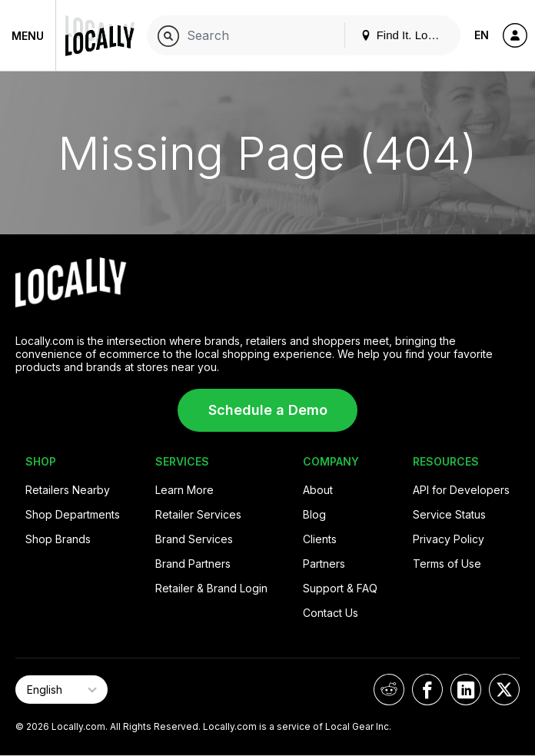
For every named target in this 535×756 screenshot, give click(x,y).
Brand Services (194, 539)
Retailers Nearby (68, 490)
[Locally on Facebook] (427, 690)
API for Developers (461, 490)
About (318, 490)
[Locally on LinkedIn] (466, 690)
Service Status (449, 514)
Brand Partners (193, 564)
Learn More (184, 490)
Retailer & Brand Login (211, 588)
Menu (28, 36)
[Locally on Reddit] (389, 690)
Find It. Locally (406, 35)
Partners (324, 564)
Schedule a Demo (268, 410)
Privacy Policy (449, 539)
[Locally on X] (504, 690)
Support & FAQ (340, 588)
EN (482, 35)
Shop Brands (58, 539)
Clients (320, 539)
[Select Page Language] (61, 690)
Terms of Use (447, 564)
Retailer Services (198, 514)
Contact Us (331, 613)
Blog (314, 514)
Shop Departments (73, 514)
